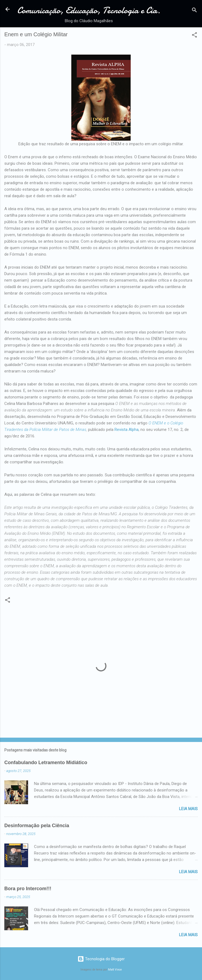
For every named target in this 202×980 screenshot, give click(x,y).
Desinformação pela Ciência (37, 826)
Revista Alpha (127, 430)
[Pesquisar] (194, 11)
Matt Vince (115, 970)
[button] (194, 36)
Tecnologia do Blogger (101, 959)
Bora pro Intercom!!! (28, 889)
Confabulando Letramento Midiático (46, 763)
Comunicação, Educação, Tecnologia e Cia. (89, 10)
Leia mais (188, 809)
